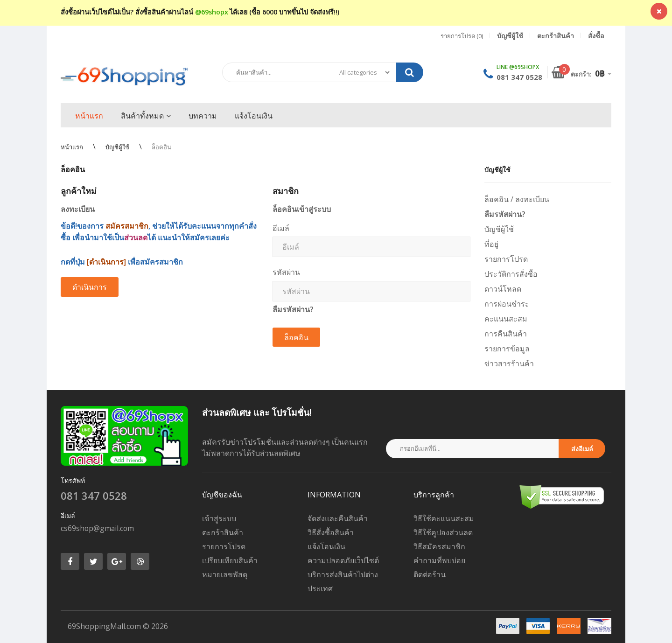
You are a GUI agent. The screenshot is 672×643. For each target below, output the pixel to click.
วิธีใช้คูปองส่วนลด (443, 532)
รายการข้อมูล (507, 349)
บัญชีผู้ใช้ (117, 147)
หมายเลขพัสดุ (225, 574)
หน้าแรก (72, 147)
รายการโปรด (506, 259)
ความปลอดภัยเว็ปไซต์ (343, 560)
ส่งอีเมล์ (582, 449)
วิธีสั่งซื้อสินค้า (331, 532)
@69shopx (212, 12)
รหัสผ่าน (286, 272)
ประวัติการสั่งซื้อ (511, 274)
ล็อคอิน (161, 147)
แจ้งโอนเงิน (326, 546)
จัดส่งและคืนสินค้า (338, 518)
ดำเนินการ (90, 287)
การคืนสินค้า (506, 334)
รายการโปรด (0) (462, 36)
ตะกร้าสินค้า (223, 532)
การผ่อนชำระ (507, 304)
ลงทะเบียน (532, 199)
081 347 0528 (519, 77)
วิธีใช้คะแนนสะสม (444, 518)
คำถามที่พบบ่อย (439, 560)
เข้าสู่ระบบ (219, 518)
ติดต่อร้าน (430, 574)
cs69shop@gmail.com (97, 528)
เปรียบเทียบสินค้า (230, 560)
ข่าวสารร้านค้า (509, 363)
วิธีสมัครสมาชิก (439, 546)
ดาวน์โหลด (503, 289)
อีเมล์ (281, 228)
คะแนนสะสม (506, 319)
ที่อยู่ (491, 244)
